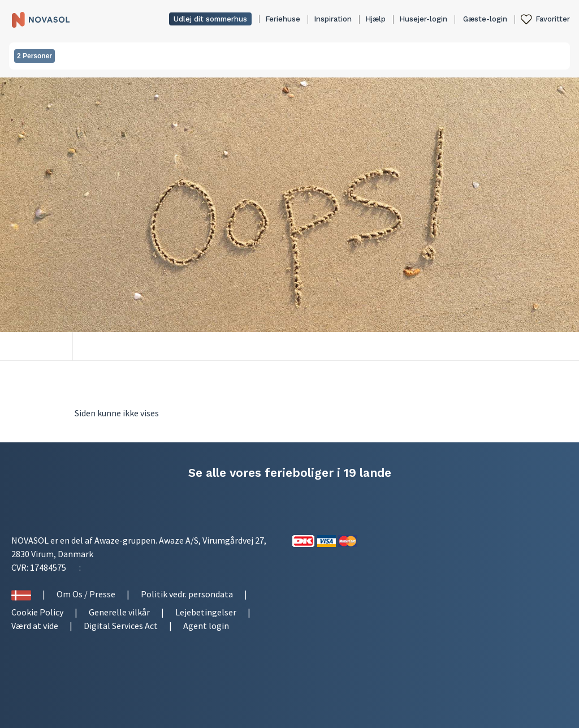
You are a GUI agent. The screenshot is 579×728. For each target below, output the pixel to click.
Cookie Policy (37, 612)
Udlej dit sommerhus (210, 19)
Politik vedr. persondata (187, 594)
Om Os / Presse (86, 594)
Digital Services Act (121, 626)
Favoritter (553, 19)
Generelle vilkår (119, 612)
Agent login (206, 626)
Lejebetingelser (206, 612)
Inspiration (333, 19)
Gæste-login (485, 19)
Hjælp (375, 19)
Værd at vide (35, 626)
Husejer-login (423, 19)
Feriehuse (283, 19)
